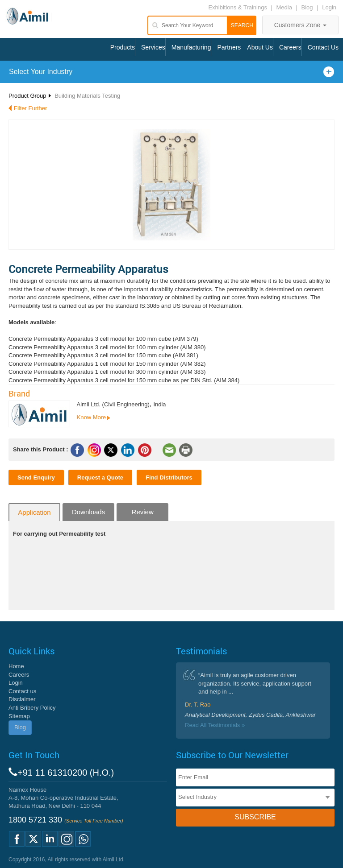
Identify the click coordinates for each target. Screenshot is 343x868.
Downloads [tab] (88, 512)
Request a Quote (100, 477)
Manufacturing (191, 47)
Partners (229, 47)
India (159, 404)
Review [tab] (143, 512)
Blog (307, 7)
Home (16, 666)
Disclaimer (22, 699)
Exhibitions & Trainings (238, 7)
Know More (92, 417)
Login (329, 7)
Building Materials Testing (87, 96)
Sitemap (19, 716)
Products (123, 47)
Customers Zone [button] (300, 25)
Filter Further (30, 108)
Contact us (22, 691)
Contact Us (323, 47)
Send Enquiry (36, 477)
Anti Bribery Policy (32, 708)
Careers (290, 47)
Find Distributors (169, 477)
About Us (260, 47)
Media (285, 7)
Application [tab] (34, 512)
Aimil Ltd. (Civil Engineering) (113, 404)
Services (153, 47)
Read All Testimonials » (215, 725)
